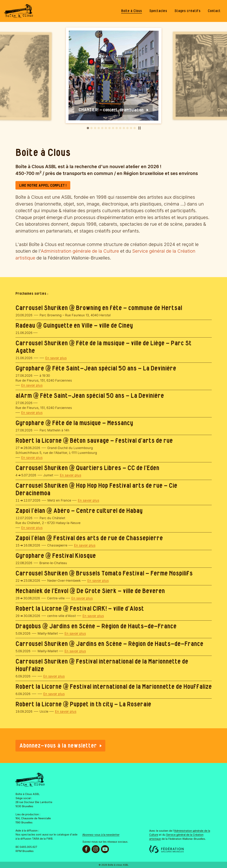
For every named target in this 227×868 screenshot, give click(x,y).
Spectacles (158, 11)
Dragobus (28, 626)
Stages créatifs (187, 11)
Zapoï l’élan (30, 511)
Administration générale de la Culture (80, 251)
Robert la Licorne (39, 441)
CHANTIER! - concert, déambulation (113, 110)
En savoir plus (56, 358)
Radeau (25, 326)
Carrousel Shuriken (42, 308)
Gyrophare (30, 369)
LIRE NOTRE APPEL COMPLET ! (43, 186)
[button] (88, 128)
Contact (214, 11)
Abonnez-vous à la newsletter (60, 746)
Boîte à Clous (132, 11)
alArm (24, 396)
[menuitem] (132, 11)
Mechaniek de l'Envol (42, 591)
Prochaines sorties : (32, 294)
